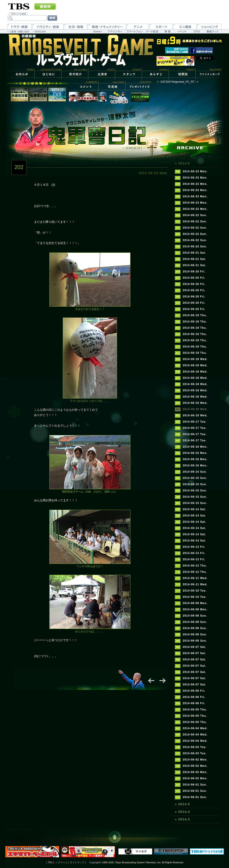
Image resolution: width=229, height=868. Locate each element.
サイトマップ (77, 862)
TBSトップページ (58, 862)
